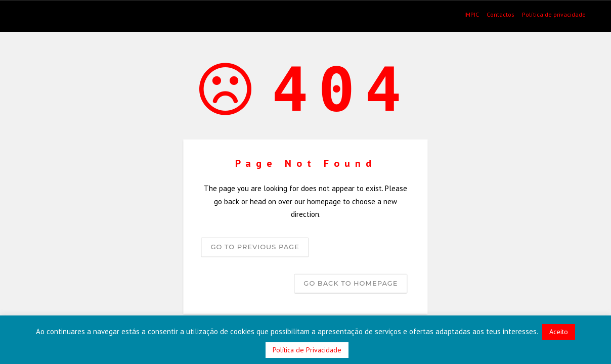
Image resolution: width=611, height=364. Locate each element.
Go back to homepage (351, 283)
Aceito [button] (559, 332)
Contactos (500, 15)
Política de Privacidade (307, 350)
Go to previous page (255, 246)
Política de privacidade (554, 15)
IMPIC (472, 15)
